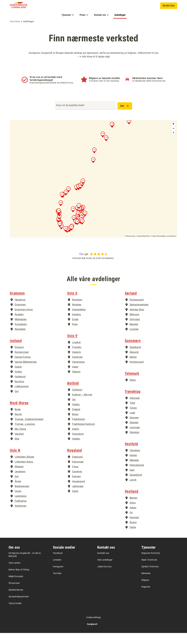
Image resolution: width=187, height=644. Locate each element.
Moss (75, 425)
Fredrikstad (78, 430)
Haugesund (78, 492)
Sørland (131, 304)
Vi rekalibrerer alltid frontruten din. (149, 81)
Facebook (58, 564)
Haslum (76, 363)
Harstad (19, 445)
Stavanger (78, 473)
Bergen (134, 509)
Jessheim (20, 483)
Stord (75, 502)
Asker (75, 378)
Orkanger (135, 409)
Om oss (14, 558)
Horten (133, 466)
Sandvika (77, 368)
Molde (133, 368)
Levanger (135, 438)
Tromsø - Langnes (25, 435)
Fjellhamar (21, 512)
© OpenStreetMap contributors (163, 236)
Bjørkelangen (22, 497)
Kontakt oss (106, 558)
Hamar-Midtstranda (26, 373)
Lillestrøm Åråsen (24, 468)
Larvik (133, 491)
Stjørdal (134, 434)
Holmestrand (137, 476)
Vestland (132, 502)
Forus (75, 478)
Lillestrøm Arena (24, 473)
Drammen (17, 304)
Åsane (133, 533)
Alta (17, 450)
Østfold (73, 394)
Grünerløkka (79, 321)
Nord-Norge (19, 414)
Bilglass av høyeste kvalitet (104, 78)
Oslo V (72, 347)
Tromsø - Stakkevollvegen (29, 430)
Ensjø (75, 330)
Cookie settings (93, 628)
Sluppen (134, 429)
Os (131, 524)
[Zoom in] (173, 124)
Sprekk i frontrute (150, 578)
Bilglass (145, 591)
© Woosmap (130, 236)
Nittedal (19, 478)
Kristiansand (137, 311)
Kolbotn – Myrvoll (82, 406)
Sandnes (77, 483)
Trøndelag (133, 403)
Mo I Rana (20, 440)
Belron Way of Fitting (19, 581)
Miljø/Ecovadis (16, 587)
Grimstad (135, 330)
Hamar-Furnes (23, 368)
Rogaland (74, 461)
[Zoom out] (173, 128)
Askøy (133, 519)
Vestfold (131, 455)
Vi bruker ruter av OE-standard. (104, 81)
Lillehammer (22, 397)
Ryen (75, 335)
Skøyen (76, 383)
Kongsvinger (22, 363)
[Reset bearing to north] (173, 133)
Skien (133, 391)
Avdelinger (120, 15)
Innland (16, 352)
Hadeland (20, 388)
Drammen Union (24, 321)
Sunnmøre (133, 352)
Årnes (18, 492)
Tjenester (148, 558)
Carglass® (92, 635)
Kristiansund (137, 373)
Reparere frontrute (151, 564)
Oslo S (72, 304)
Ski (74, 411)
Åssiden (19, 325)
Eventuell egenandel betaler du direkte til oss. (52, 83)
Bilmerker (146, 584)
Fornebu (77, 358)
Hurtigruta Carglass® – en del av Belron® (25, 566)
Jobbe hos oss (104, 578)
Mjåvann (135, 325)
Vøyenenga (78, 373)
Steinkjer (134, 443)
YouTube (57, 584)
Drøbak (76, 420)
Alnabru (76, 325)
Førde (133, 538)
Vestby (76, 415)
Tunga (133, 419)
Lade (132, 424)
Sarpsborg (78, 445)
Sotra (133, 514)
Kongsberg (21, 335)
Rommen (77, 311)
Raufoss (19, 393)
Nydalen (77, 316)
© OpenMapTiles (143, 236)
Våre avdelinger (105, 571)
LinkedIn (57, 571)
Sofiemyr (77, 401)
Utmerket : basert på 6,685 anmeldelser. (94, 258)
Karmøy (76, 487)
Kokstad (134, 528)
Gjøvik (18, 378)
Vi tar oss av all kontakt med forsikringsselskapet (46, 79)
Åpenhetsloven (16, 601)
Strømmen (21, 517)
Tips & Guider (15, 614)
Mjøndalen (21, 330)
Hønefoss (20, 311)
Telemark (132, 384)
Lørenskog (21, 507)
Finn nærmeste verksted (93, 38)
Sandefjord (136, 486)
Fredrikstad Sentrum (83, 435)
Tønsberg (135, 461)
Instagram (58, 578)
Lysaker (76, 353)
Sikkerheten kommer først (147, 78)
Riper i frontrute (149, 571)
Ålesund (134, 363)
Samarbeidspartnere (19, 608)
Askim (76, 440)
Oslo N (15, 461)
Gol (17, 402)
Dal (17, 487)
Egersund (77, 468)
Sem (132, 481)
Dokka (18, 383)
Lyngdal (134, 340)
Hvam (18, 502)
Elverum (19, 358)
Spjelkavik (135, 358)
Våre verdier (14, 574)
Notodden (20, 340)
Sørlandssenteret (139, 316)
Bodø (18, 420)
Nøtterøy (134, 471)
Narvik (18, 425)
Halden (76, 450)
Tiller (132, 414)
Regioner (146, 598)
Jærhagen (78, 497)
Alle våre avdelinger (93, 280)
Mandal (134, 335)
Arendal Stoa (137, 321)
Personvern (14, 594)
